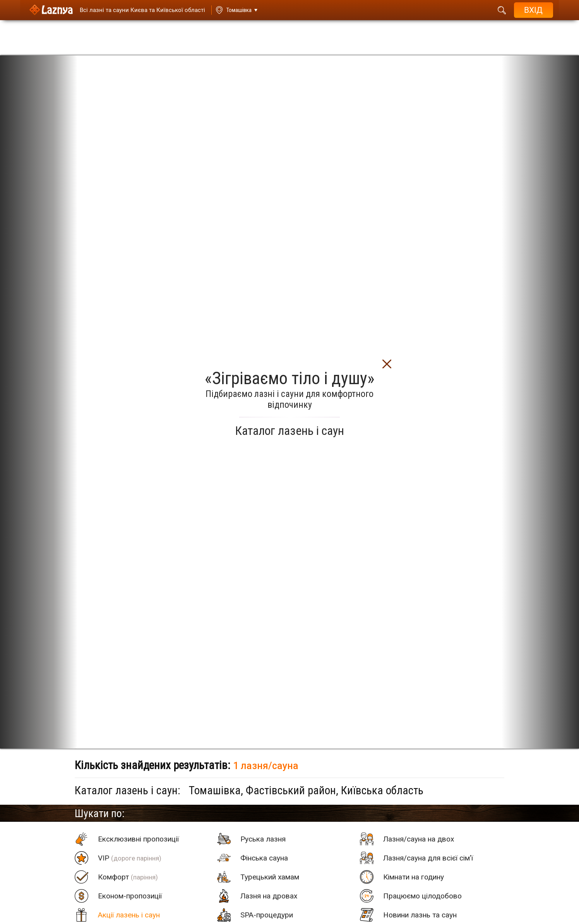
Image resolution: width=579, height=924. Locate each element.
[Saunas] (137, 10)
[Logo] (48, 10)
